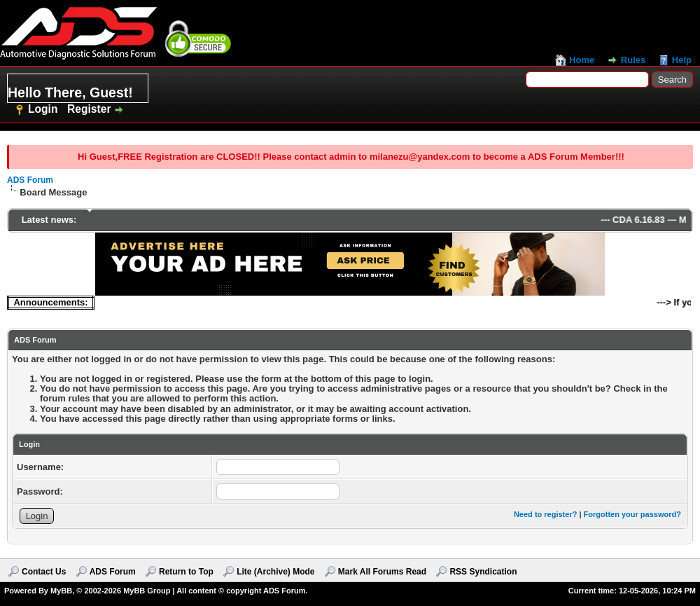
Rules (633, 60)
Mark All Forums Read (382, 572)
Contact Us (44, 572)
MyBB (61, 591)
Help (682, 60)
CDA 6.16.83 (644, 220)
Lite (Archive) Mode (275, 572)
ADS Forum (30, 180)
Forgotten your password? (632, 514)
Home (582, 60)
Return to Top (186, 572)
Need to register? (545, 514)
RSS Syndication (483, 572)
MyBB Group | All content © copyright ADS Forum (214, 591)
